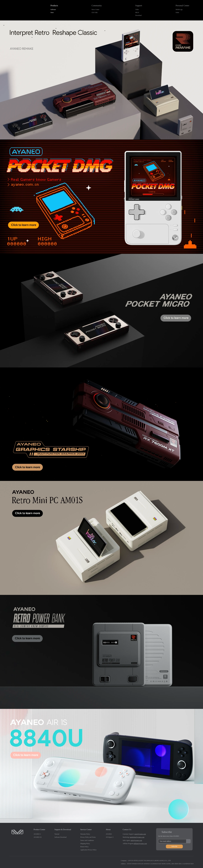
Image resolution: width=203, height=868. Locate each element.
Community (97, 6)
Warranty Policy (85, 834)
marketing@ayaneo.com (137, 837)
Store (52, 12)
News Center (95, 9)
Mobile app (179, 9)
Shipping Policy (85, 844)
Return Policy (84, 847)
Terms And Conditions (87, 840)
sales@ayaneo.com (136, 840)
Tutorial (57, 834)
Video (137, 9)
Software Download (60, 837)
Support (139, 6)
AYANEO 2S (38, 837)
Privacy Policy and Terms (88, 837)
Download (138, 15)
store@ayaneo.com (140, 834)
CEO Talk (95, 12)
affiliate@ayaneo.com (140, 844)
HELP (137, 12)
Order (177, 12)
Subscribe (174, 846)
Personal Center (182, 6)
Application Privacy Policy (88, 850)
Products (54, 6)
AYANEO (109, 834)
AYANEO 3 (37, 834)
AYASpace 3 (110, 837)
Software (53, 9)
